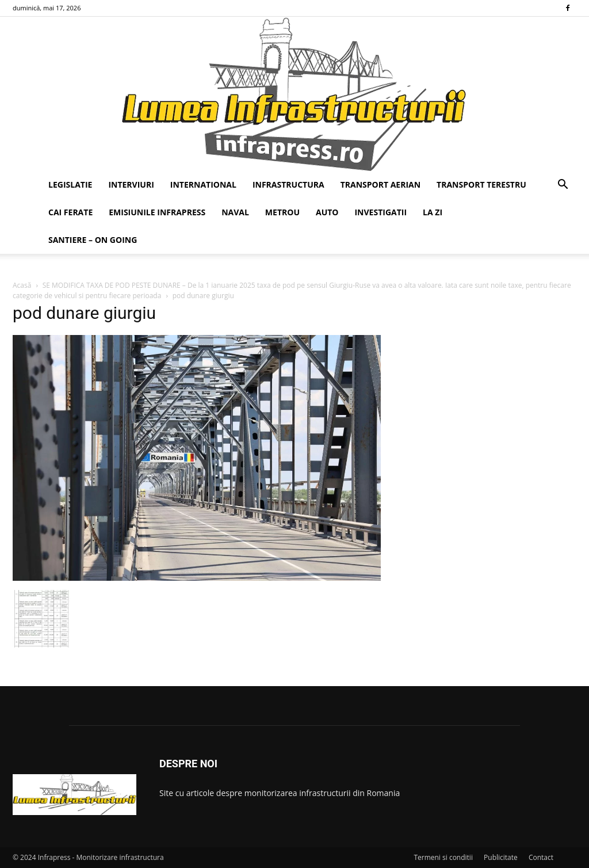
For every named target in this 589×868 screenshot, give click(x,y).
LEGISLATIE (70, 184)
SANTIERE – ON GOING (93, 240)
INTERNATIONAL (203, 184)
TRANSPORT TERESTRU (481, 184)
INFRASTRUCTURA (288, 184)
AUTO (327, 212)
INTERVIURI (131, 184)
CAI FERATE (70, 212)
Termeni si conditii (443, 857)
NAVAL (235, 212)
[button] (563, 186)
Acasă (22, 285)
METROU (282, 212)
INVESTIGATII (380, 212)
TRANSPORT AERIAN (380, 184)
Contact (541, 857)
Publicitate (501, 857)
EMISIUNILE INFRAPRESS (157, 212)
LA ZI (433, 212)
